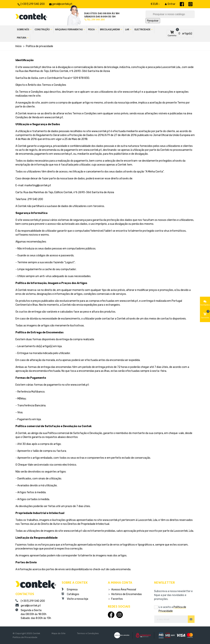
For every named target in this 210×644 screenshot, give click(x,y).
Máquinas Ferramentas (69, 29)
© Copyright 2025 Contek (26, 633)
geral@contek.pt (28, 606)
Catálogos (70, 594)
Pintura (22, 38)
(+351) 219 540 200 (30, 601)
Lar (127, 29)
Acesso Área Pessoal (122, 590)
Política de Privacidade (25, 637)
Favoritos (115, 599)
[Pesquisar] (170, 14)
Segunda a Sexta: (36, 614)
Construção (42, 29)
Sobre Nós (23, 29)
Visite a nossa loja (75, 599)
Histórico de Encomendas (125, 594)
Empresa (70, 589)
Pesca (91, 29)
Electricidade (142, 29)
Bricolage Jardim (110, 29)
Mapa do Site (59, 633)
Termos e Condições (88, 633)
